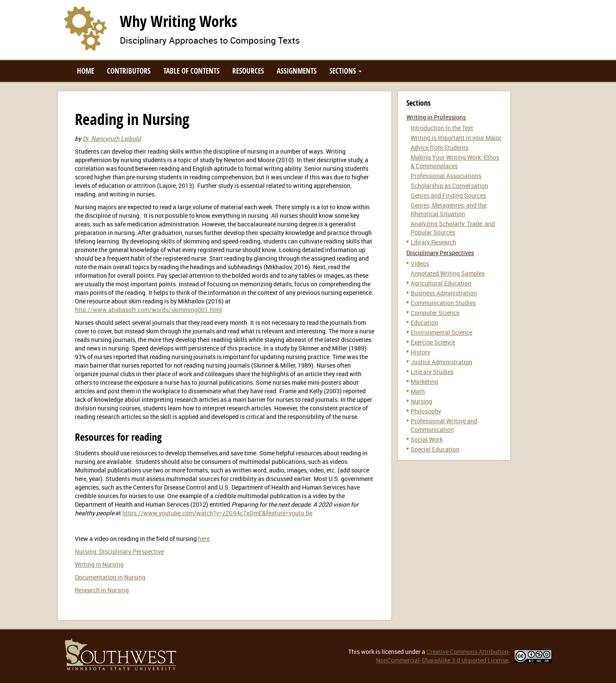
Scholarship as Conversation (449, 186)
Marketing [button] (424, 382)
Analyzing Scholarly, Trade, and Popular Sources (453, 228)
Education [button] (424, 322)
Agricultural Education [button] (441, 283)
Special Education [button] (435, 449)
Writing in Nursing (99, 564)
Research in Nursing (102, 590)
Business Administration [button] (444, 293)
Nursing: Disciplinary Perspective (119, 551)
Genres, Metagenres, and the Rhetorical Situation (449, 209)
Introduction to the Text (442, 128)
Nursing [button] (421, 401)
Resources (248, 71)
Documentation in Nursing (110, 577)
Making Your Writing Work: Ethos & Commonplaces (455, 162)
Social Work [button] (427, 439)
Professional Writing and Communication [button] (444, 425)
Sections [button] (346, 71)
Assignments (297, 71)
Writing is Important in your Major (456, 138)
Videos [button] (420, 263)
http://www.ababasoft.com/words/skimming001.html (148, 310)
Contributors (129, 71)
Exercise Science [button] (433, 342)
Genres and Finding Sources (448, 195)
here (204, 539)
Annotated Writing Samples (448, 273)
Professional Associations (446, 176)
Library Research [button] (433, 242)
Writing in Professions (436, 117)
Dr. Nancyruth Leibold (112, 138)
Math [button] (418, 391)
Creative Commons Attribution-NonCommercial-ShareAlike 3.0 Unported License (443, 656)
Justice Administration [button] (441, 362)
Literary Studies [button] (432, 372)
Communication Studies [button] (443, 303)
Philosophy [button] (426, 411)
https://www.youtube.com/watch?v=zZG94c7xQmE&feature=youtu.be (217, 513)
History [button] (421, 352)
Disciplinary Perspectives (440, 253)
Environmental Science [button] (441, 332)
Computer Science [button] (435, 313)
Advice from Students (440, 147)
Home (86, 71)
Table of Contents (191, 71)
